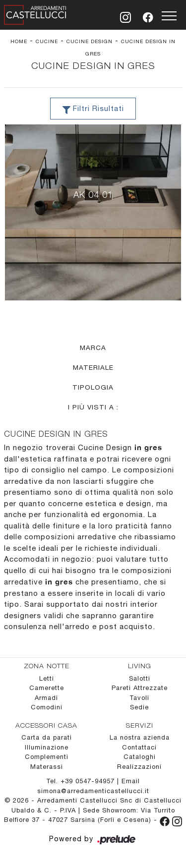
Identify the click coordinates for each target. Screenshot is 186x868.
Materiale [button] (93, 367)
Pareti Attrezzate (140, 688)
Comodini (47, 707)
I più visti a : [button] (93, 407)
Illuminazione (47, 747)
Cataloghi (140, 757)
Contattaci (139, 747)
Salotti (140, 678)
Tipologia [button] (93, 387)
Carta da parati (47, 737)
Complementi (47, 757)
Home (19, 41)
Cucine (47, 41)
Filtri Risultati (93, 109)
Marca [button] (93, 347)
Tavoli (139, 698)
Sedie (139, 707)
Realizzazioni (139, 767)
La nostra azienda (140, 737)
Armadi (46, 698)
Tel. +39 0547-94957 (82, 781)
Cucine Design (90, 41)
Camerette (47, 688)
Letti (47, 678)
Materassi (47, 767)
